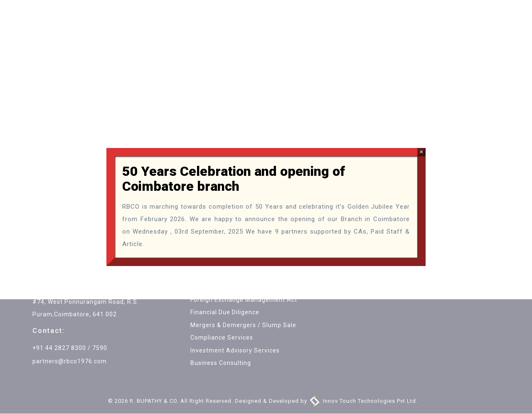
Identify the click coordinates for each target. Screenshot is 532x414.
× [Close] (421, 152)
